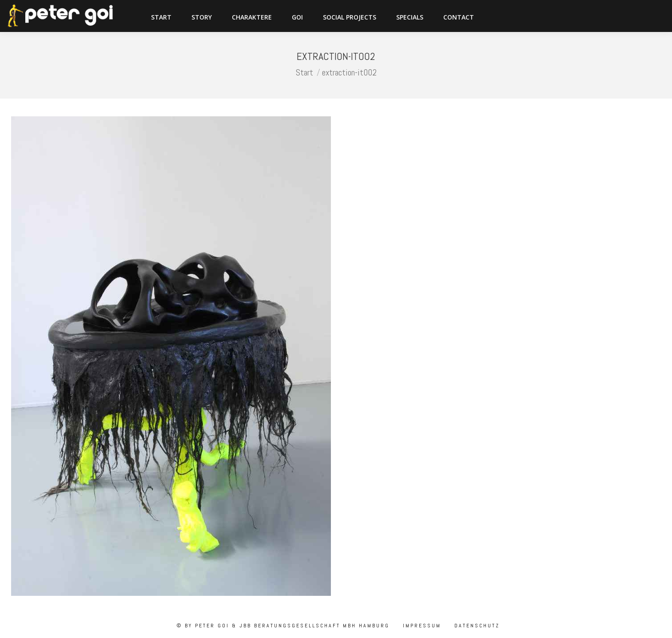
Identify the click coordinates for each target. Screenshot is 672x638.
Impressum (421, 626)
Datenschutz (476, 626)
